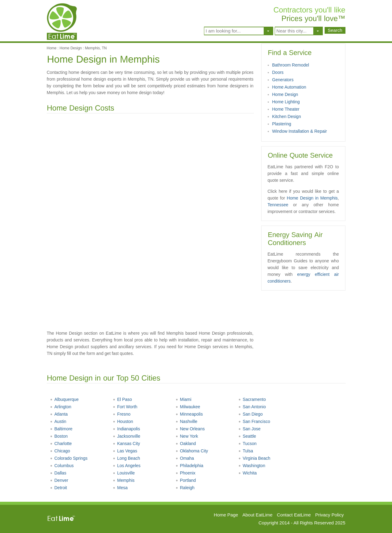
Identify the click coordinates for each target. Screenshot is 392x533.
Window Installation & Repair (300, 131)
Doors (278, 72)
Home (52, 48)
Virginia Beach (254, 458)
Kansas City (126, 444)
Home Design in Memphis (312, 198)
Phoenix (186, 473)
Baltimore (61, 429)
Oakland (186, 444)
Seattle (247, 436)
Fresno (122, 414)
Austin (58, 421)
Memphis (124, 480)
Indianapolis (126, 429)
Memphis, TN (96, 48)
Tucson (247, 444)
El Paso (122, 399)
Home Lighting (286, 102)
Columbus (62, 466)
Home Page (226, 515)
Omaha (185, 458)
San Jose (249, 429)
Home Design (71, 48)
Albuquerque (64, 399)
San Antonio (252, 407)
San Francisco (254, 421)
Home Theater (286, 109)
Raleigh (185, 488)
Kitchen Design (287, 116)
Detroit (58, 488)
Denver (59, 480)
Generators (283, 80)
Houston (123, 421)
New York (187, 436)
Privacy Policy (329, 515)
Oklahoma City (192, 451)
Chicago (60, 451)
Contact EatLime (294, 515)
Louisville (124, 473)
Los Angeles (127, 466)
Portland (186, 480)
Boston (59, 436)
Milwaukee (188, 407)
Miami (183, 399)
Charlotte (61, 444)
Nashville (187, 421)
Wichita (248, 473)
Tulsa (246, 451)
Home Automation (289, 87)
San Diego (251, 414)
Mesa (120, 488)
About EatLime (258, 515)
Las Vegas (125, 451)
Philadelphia (189, 466)
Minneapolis (189, 414)
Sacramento (252, 399)
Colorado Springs (69, 458)
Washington (252, 466)
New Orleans (190, 429)
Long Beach (126, 458)
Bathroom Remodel (291, 65)
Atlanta (59, 414)
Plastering (282, 124)
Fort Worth (125, 407)
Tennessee (278, 205)
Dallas (58, 473)
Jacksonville (126, 436)
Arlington (61, 407)
